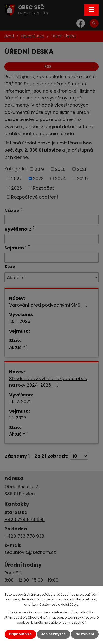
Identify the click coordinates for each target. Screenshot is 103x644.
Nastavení (85, 634)
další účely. (70, 605)
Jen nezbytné (53, 634)
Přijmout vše (20, 634)
